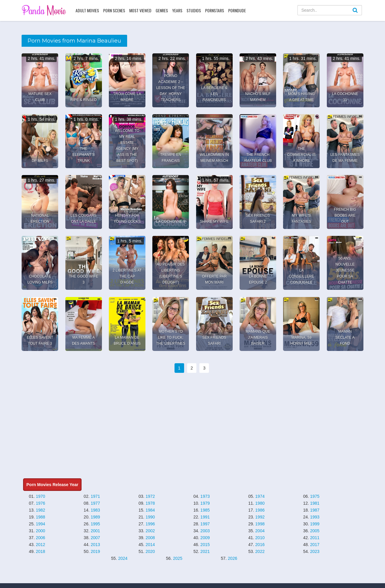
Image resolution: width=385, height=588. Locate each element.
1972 (150, 496)
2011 (315, 538)
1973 (205, 496)
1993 (315, 517)
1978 (150, 503)
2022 (260, 551)
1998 (260, 524)
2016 (260, 545)
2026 (233, 558)
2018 (41, 551)
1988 (41, 517)
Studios (194, 10)
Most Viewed (140, 10)
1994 (41, 524)
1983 (95, 510)
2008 (150, 538)
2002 (150, 531)
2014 (150, 545)
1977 (95, 503)
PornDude (237, 10)
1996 (150, 524)
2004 (260, 531)
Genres (162, 10)
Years (177, 10)
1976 (41, 503)
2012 (41, 545)
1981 (315, 503)
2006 (41, 538)
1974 (260, 496)
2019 (95, 551)
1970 (41, 496)
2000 (41, 531)
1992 (260, 517)
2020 (150, 551)
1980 (260, 503)
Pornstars (215, 10)
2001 (95, 531)
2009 (205, 538)
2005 (315, 531)
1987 (315, 510)
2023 (315, 551)
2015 (205, 545)
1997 (205, 524)
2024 (123, 558)
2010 (260, 538)
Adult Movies (87, 10)
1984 (150, 510)
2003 (205, 531)
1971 (95, 496)
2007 (95, 538)
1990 (150, 517)
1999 (315, 524)
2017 (315, 545)
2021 (205, 551)
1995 (95, 524)
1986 (260, 510)
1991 (205, 517)
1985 (205, 510)
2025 (178, 558)
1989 (95, 517)
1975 (315, 496)
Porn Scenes (114, 10)
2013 (95, 545)
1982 (41, 510)
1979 (205, 503)
